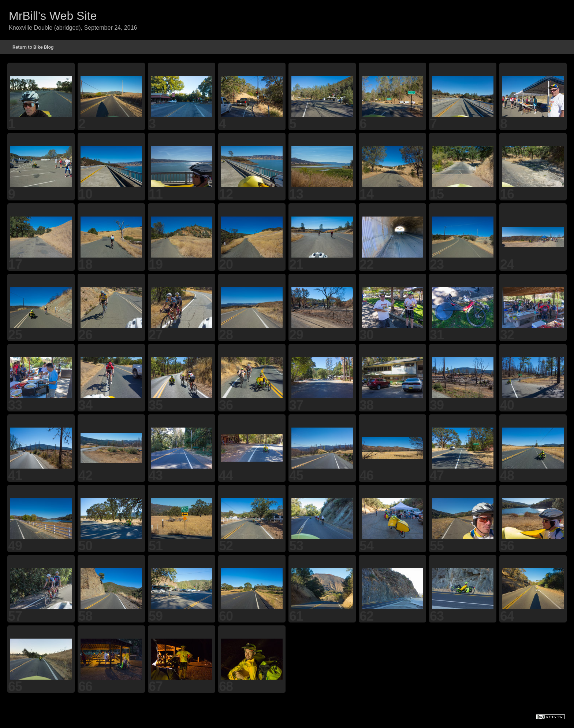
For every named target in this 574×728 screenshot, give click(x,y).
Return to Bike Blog (33, 47)
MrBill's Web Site (53, 16)
